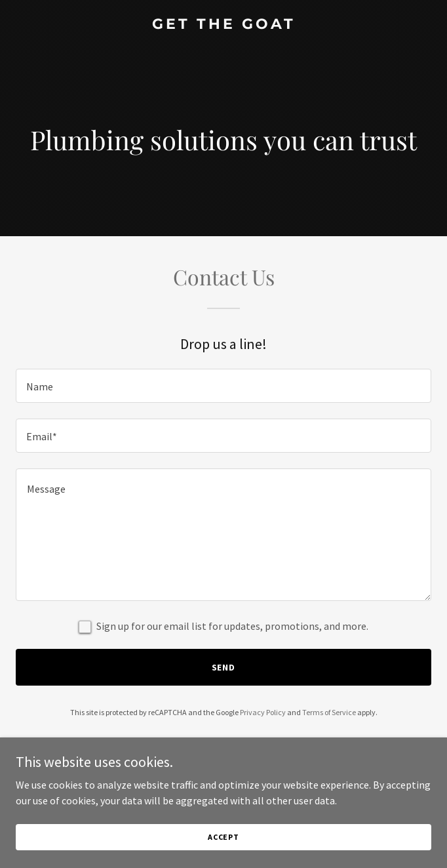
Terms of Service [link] (329, 712)
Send (224, 667)
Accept (223, 837)
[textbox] (223, 386)
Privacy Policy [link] (263, 712)
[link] (223, 25)
